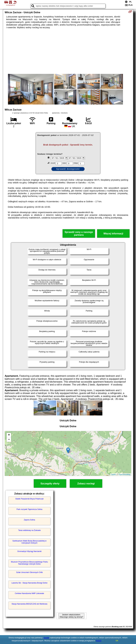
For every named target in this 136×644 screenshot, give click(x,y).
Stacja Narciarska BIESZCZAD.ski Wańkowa (29, 604)
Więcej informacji (113, 234)
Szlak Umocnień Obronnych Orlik (29, 572)
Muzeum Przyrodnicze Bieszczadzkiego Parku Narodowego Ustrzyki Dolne (29, 563)
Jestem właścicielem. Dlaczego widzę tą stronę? (71, 616)
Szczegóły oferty (50, 484)
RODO (99, 641)
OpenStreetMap (125, 474)
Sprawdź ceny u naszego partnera (79, 233)
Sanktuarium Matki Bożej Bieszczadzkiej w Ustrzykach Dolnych (29, 542)
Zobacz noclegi (86, 484)
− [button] (9, 440)
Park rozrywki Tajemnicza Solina (29, 509)
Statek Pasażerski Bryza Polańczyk (29, 499)
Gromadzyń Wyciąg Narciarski (29, 551)
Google (46, 638)
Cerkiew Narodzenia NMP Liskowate (29, 593)
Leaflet (113, 474)
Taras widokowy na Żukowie (29, 530)
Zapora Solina (29, 520)
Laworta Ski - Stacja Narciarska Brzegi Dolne (29, 583)
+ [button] (9, 435)
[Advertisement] (68, 51)
